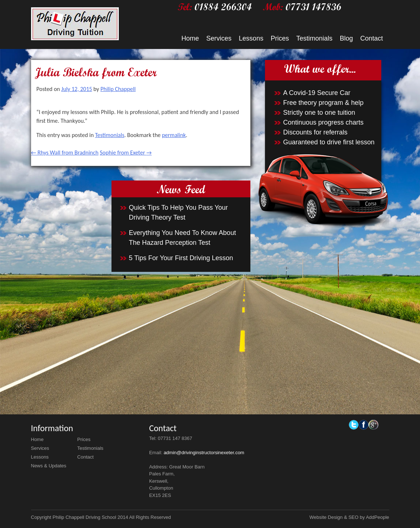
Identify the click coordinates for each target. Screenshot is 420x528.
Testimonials (314, 38)
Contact (371, 38)
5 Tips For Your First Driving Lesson (181, 258)
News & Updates (49, 466)
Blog (346, 38)
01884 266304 (223, 7)
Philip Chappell (118, 89)
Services (219, 38)
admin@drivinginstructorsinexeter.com (204, 453)
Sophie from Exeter (126, 153)
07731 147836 (313, 7)
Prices (280, 38)
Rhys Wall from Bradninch (65, 153)
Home (190, 38)
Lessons (251, 38)
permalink (174, 135)
